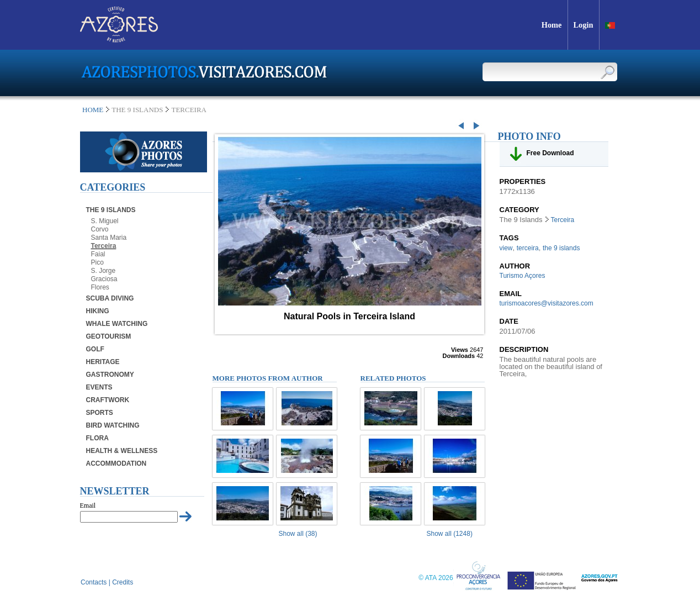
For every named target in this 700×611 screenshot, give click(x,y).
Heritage (103, 362)
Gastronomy (110, 375)
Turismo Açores (523, 276)
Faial (98, 254)
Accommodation (116, 463)
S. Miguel (105, 221)
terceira (528, 248)
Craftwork (108, 400)
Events (99, 387)
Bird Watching (113, 425)
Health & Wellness (122, 451)
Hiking (98, 311)
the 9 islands (561, 248)
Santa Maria (109, 238)
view (506, 248)
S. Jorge (104, 271)
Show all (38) (298, 534)
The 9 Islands (111, 210)
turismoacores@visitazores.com (547, 303)
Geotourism (109, 336)
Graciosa (104, 279)
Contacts (94, 582)
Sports (100, 413)
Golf (95, 349)
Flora (97, 438)
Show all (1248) (450, 534)
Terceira (104, 246)
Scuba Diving (110, 298)
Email (88, 505)
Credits (123, 582)
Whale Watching (117, 324)
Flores (100, 287)
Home (93, 110)
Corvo (100, 229)
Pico (97, 262)
